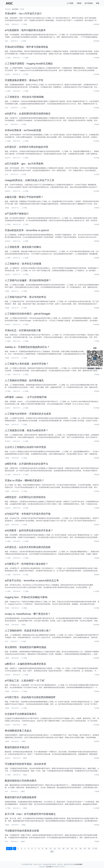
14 (63, 848)
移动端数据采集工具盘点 (18, 731)
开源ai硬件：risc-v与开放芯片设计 (23, 13)
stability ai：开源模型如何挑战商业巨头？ (27, 347)
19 (85, 848)
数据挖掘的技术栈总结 (17, 747)
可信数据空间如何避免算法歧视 (22, 831)
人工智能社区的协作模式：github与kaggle (28, 314)
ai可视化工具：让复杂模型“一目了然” (25, 681)
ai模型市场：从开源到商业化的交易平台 (26, 464)
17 (76, 848)
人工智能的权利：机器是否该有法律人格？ (28, 631)
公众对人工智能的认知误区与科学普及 (25, 447)
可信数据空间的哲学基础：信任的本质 (25, 764)
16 (72, 848)
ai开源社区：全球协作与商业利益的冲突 (26, 147)
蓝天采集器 (89, 3)
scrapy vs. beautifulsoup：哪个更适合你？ (28, 614)
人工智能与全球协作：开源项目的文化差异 (28, 414)
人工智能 (70, 3)
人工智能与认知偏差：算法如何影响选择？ (28, 280)
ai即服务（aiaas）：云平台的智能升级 (26, 397)
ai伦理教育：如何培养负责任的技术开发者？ (29, 530)
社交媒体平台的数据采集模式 (21, 714)
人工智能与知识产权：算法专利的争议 (25, 297)
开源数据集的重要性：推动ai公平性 (24, 80)
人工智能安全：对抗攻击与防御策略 (24, 97)
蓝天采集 (49, 867)
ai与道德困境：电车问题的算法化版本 (25, 30)
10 (46, 848)
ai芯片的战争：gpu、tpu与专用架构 (24, 164)
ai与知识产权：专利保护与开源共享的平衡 (28, 514)
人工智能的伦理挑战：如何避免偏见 (24, 380)
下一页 (95, 848)
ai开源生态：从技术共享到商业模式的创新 (28, 547)
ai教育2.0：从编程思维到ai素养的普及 (25, 664)
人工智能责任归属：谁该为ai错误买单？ (26, 430)
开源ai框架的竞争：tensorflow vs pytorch (27, 230)
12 (55, 848)
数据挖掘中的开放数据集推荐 (21, 797)
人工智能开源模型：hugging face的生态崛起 (29, 64)
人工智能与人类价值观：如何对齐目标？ (27, 364)
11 (51, 848)
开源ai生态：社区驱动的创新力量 (23, 330)
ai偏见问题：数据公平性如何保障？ (24, 197)
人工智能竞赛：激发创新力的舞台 (23, 247)
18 (80, 848)
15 (68, 848)
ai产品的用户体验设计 (17, 214)
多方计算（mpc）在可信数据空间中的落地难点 (30, 814)
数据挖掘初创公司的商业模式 (21, 781)
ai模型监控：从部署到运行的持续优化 (25, 497)
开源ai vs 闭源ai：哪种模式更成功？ (24, 480)
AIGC (6, 41)
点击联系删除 (78, 864)
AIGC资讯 (15, 9)
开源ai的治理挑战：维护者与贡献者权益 (26, 47)
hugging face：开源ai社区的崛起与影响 (26, 597)
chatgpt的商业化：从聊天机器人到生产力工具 (30, 180)
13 (59, 848)
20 (89, 848)
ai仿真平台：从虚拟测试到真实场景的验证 (28, 114)
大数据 (79, 3)
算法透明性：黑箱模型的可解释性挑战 (25, 647)
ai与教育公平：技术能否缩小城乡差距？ (26, 564)
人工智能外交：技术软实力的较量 (23, 264)
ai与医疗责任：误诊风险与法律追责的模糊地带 (30, 697)
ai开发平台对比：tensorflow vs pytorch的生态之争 (32, 580)
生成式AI (8, 74)
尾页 (52, 852)
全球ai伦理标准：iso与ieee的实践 (23, 130)
